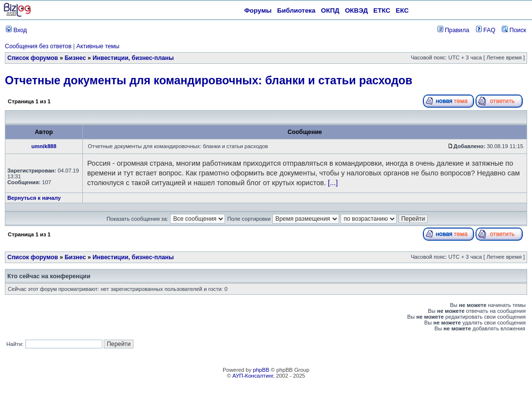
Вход (16, 30)
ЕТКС (382, 10)
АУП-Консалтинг (253, 376)
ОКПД (330, 10)
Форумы (258, 10)
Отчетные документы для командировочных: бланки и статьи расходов (209, 80)
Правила (453, 30)
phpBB (261, 370)
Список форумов (33, 58)
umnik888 (44, 146)
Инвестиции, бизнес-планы (133, 58)
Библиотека (296, 10)
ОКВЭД (356, 10)
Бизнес (76, 58)
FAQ (486, 30)
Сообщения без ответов (38, 46)
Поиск (514, 30)
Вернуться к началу (34, 198)
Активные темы (98, 46)
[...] (333, 183)
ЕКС (402, 10)
